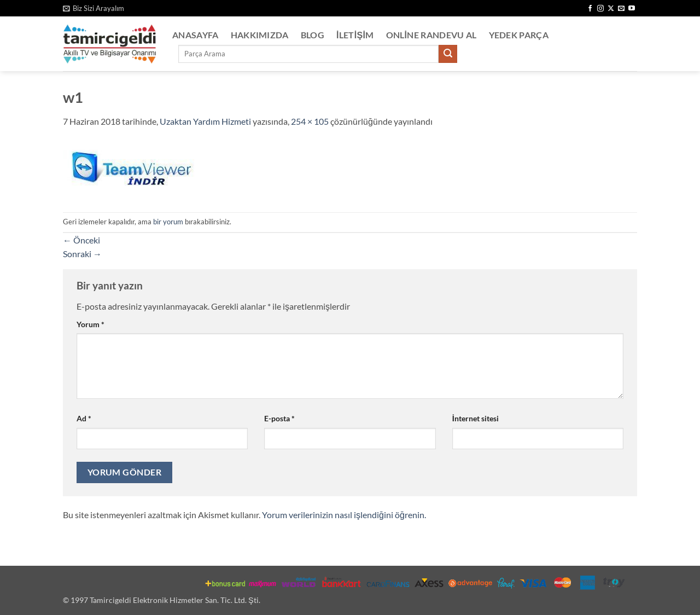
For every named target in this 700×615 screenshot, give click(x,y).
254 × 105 (310, 121)
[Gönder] (448, 54)
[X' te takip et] (611, 9)
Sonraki (82, 254)
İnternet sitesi (476, 418)
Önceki (81, 240)
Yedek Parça (519, 35)
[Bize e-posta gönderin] (621, 9)
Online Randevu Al (431, 35)
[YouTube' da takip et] (632, 9)
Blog (313, 35)
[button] (94, 8)
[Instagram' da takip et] (600, 9)
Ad (84, 418)
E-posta (279, 418)
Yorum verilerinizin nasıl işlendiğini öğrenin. (344, 515)
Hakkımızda (260, 35)
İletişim (355, 35)
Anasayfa (196, 35)
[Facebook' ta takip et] (590, 9)
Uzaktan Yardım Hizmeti (205, 121)
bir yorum (168, 222)
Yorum (91, 324)
